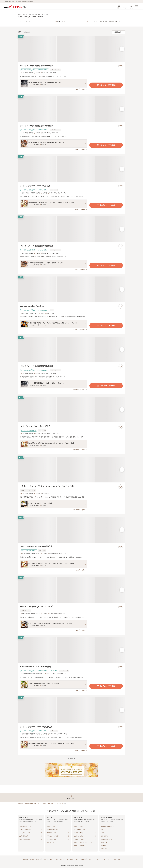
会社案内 (25, 859)
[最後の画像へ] (122, 49)
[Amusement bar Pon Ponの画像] (71, 289)
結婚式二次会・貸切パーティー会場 (52, 804)
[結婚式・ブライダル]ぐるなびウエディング (29, 804)
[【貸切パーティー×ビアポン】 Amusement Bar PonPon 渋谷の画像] (71, 470)
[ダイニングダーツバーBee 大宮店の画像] (71, 410)
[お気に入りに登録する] (121, 66)
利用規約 (32, 859)
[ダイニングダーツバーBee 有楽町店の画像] (71, 530)
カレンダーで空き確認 (106, 85)
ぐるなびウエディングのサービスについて (99, 859)
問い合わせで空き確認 (106, 205)
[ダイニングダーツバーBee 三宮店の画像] (71, 169)
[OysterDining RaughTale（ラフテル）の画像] (71, 590)
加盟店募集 (83, 859)
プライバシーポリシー (48, 859)
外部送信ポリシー (61, 859)
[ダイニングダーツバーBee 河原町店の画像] (71, 710)
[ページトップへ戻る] (71, 797)
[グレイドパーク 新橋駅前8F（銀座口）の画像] (71, 49)
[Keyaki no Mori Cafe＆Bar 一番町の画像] (71, 650)
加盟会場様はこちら (73, 859)
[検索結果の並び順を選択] (118, 32)
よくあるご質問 (116, 859)
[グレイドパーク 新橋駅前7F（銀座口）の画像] (71, 109)
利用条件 (38, 859)
